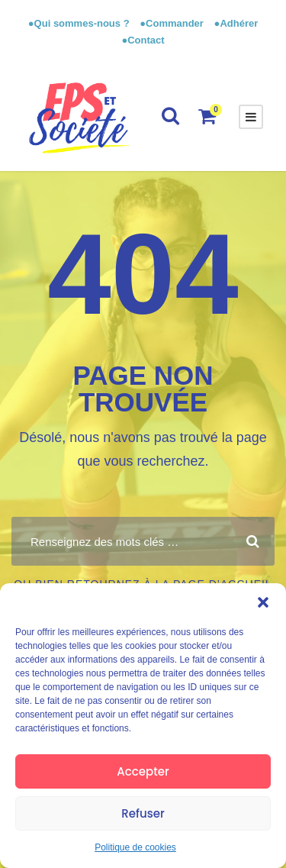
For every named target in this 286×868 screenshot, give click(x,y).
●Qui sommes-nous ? (80, 23)
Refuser (143, 813)
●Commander (172, 23)
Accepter (143, 771)
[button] (263, 602)
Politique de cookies (135, 847)
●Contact (143, 40)
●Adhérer (236, 23)
